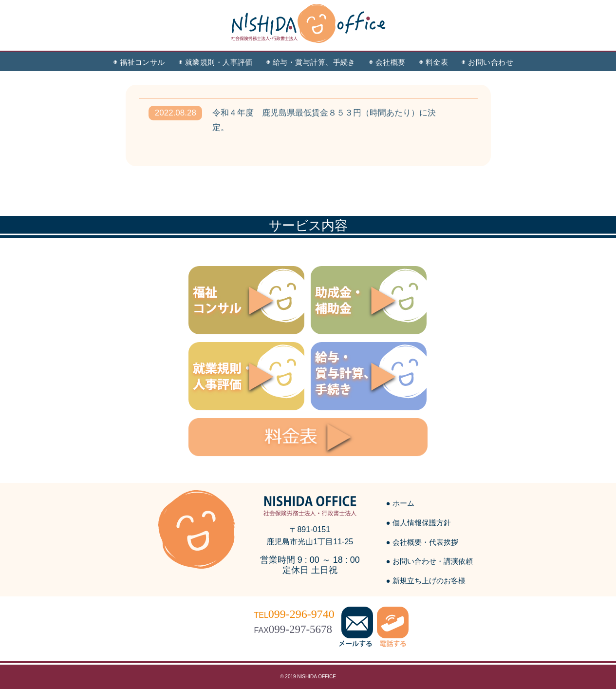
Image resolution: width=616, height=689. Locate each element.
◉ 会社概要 (387, 62)
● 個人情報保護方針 (419, 523)
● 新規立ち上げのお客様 (426, 581)
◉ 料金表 (434, 62)
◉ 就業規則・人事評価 (216, 62)
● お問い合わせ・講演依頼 (429, 561)
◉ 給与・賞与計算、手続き (311, 62)
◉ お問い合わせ (487, 62)
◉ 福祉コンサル (139, 62)
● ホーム (400, 503)
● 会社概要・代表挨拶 (422, 542)
